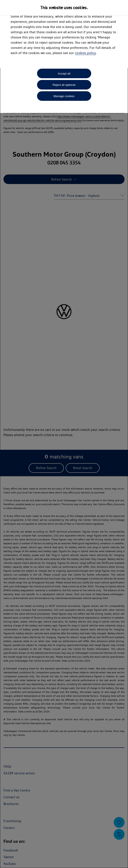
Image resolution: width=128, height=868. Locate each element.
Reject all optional (64, 85)
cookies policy (85, 53)
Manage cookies (64, 96)
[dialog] (64, 434)
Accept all (64, 74)
